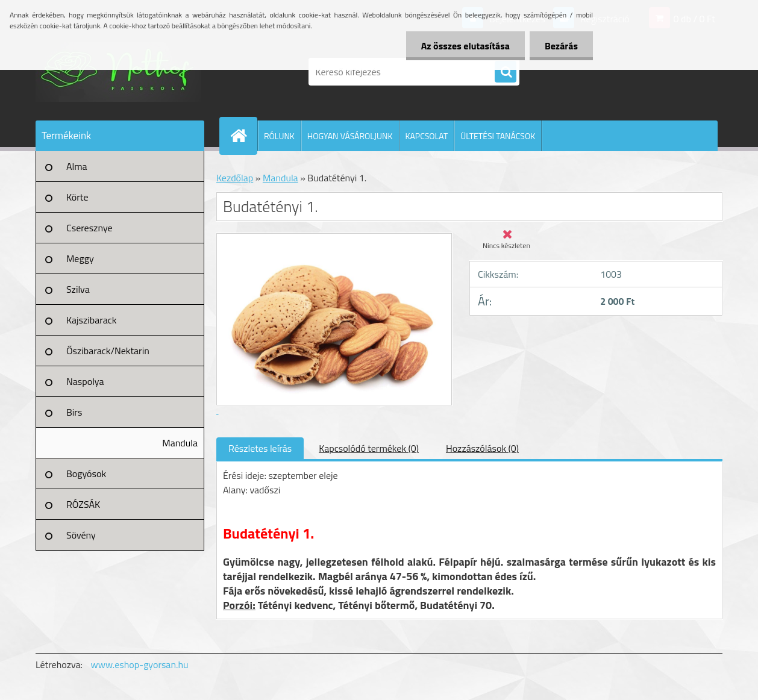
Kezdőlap (235, 178)
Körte (77, 197)
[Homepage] (243, 136)
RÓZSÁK (83, 504)
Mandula (180, 443)
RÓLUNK (279, 136)
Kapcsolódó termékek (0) (369, 448)
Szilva (78, 289)
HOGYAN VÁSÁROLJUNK (350, 136)
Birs (74, 412)
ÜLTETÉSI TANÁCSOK (498, 136)
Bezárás (561, 46)
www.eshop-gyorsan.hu (140, 664)
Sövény (81, 535)
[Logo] (118, 72)
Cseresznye (89, 228)
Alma (77, 166)
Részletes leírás (260, 448)
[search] (506, 72)
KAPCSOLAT (427, 136)
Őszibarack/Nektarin (108, 351)
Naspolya (85, 381)
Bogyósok (86, 473)
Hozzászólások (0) (482, 448)
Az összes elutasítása (465, 46)
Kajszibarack (91, 320)
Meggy (80, 258)
